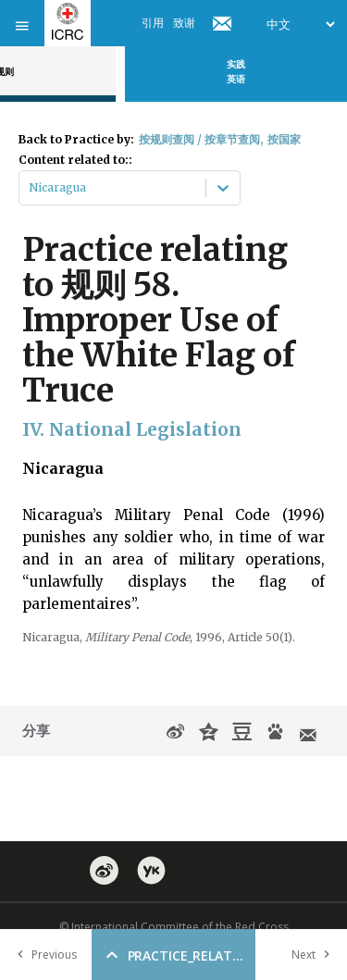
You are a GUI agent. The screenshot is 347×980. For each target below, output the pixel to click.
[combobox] (30, 188)
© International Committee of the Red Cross (174, 927)
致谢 (184, 23)
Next (315, 955)
